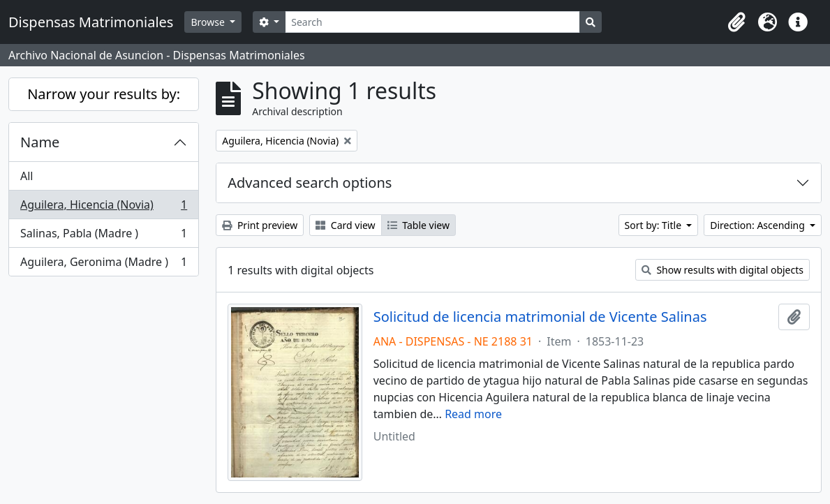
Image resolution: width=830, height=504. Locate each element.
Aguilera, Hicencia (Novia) (103, 208)
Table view (418, 225)
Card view (345, 225)
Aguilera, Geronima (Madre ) (103, 265)
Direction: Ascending (758, 225)
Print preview (260, 225)
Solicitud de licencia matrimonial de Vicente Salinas (540, 317)
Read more (473, 414)
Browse (209, 22)
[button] (736, 22)
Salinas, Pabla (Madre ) (103, 236)
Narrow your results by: (104, 94)
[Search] (432, 22)
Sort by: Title (654, 225)
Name (40, 142)
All (27, 176)
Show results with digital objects (722, 270)
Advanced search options (310, 183)
